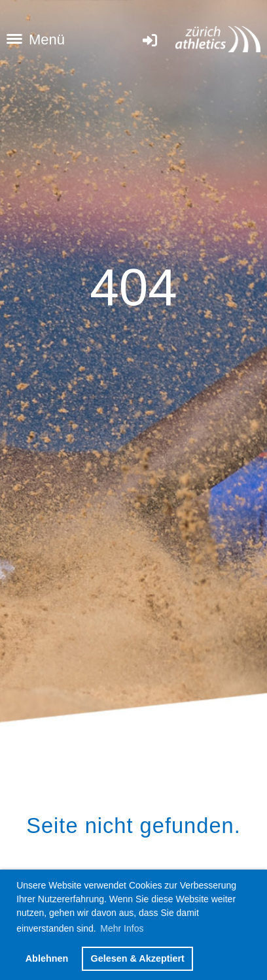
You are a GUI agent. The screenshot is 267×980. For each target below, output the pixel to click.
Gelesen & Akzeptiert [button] (137, 958)
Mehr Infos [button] (122, 928)
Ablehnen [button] (47, 958)
